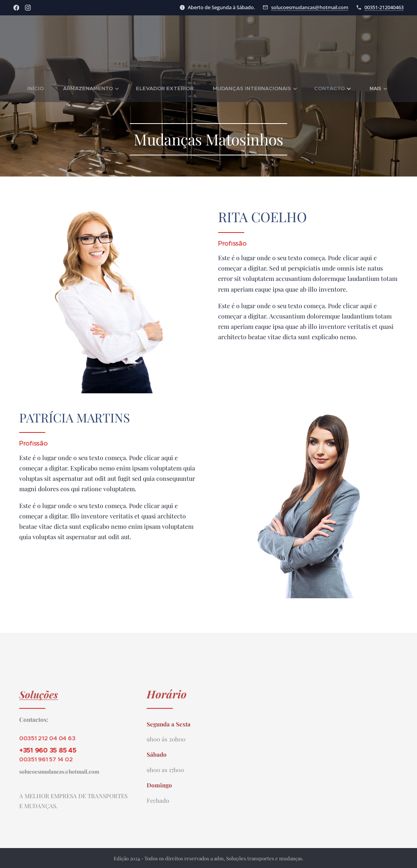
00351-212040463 (384, 7)
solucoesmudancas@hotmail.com (310, 7)
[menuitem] (51, 89)
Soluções (39, 694)
